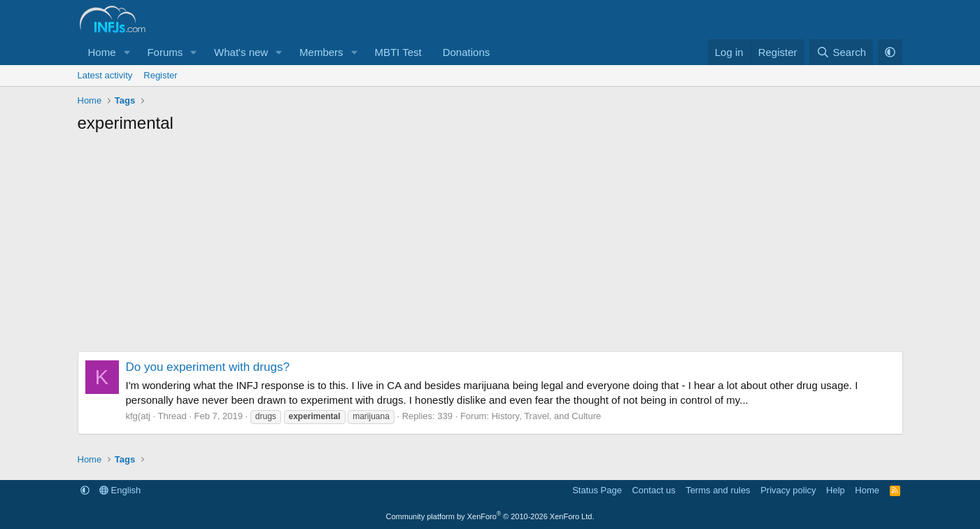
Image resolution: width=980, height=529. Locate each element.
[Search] (841, 52)
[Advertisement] (490, 246)
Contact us (653, 490)
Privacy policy (788, 490)
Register (160, 75)
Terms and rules (718, 490)
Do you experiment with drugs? (208, 367)
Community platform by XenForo (490, 516)
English (120, 490)
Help (836, 490)
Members (321, 52)
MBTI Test (398, 52)
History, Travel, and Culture (547, 416)
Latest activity (105, 75)
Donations (467, 52)
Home (102, 52)
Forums (165, 52)
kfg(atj (138, 416)
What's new (241, 52)
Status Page (597, 490)
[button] (127, 52)
